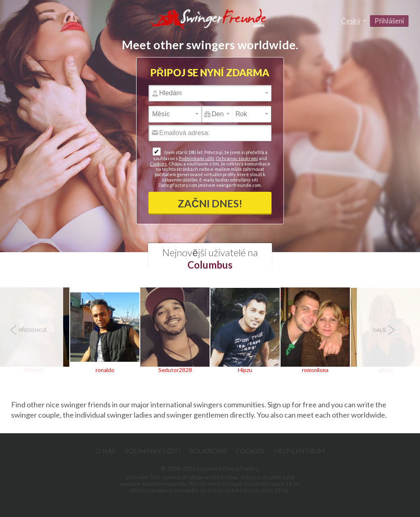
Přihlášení (389, 21)
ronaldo (105, 370)
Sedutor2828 (175, 370)
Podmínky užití (153, 451)
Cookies (158, 164)
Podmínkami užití (196, 158)
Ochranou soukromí (237, 158)
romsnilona (315, 370)
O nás (105, 451)
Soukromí (208, 451)
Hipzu (245, 370)
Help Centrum (299, 451)
